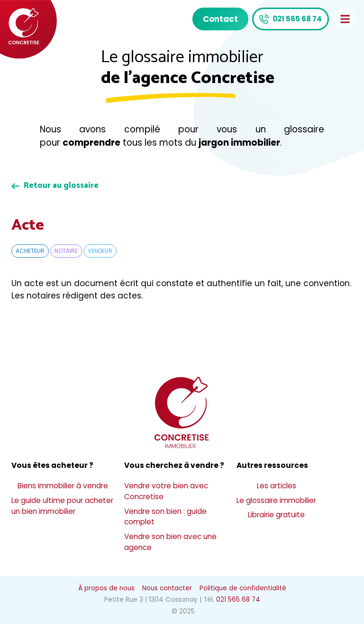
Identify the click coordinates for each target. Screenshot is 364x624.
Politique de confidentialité (243, 588)
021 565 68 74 (297, 19)
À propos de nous (106, 588)
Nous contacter (167, 588)
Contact (220, 19)
